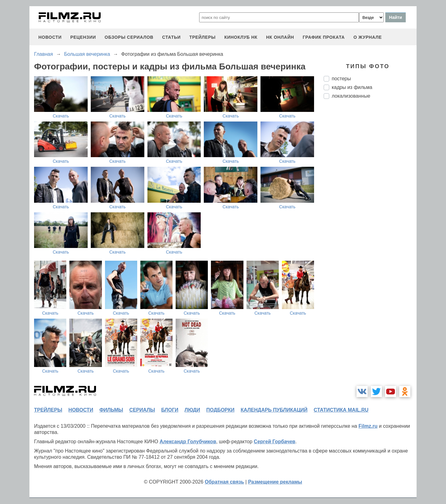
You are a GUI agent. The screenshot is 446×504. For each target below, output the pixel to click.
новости (50, 37)
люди (192, 410)
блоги (170, 410)
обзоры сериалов (129, 37)
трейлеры (202, 37)
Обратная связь (224, 482)
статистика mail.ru (341, 410)
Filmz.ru (368, 426)
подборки (220, 410)
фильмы (111, 410)
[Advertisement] (370, 207)
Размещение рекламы (275, 482)
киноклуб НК (241, 37)
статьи (171, 37)
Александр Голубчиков (188, 442)
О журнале (368, 37)
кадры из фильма (352, 87)
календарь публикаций (274, 410)
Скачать (61, 116)
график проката (324, 37)
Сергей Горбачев (274, 442)
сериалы (142, 410)
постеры (341, 79)
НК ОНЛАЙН (280, 37)
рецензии (83, 37)
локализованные (351, 96)
